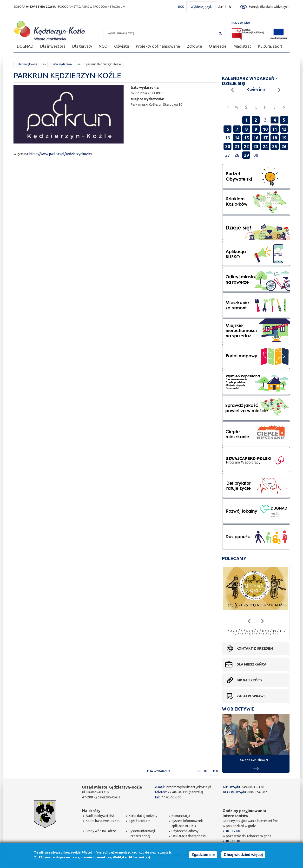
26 (284, 146)
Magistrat (242, 46)
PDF (216, 771)
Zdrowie (194, 46)
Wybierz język (201, 7)
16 (256, 138)
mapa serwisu (241, 23)
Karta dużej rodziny (143, 816)
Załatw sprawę (251, 696)
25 (275, 146)
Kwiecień (256, 89)
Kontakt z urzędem (255, 648)
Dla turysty (82, 46)
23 (256, 146)
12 (284, 129)
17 (265, 138)
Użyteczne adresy (185, 831)
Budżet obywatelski (101, 816)
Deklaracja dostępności (189, 836)
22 (246, 146)
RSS (181, 7)
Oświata (122, 46)
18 (275, 138)
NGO (103, 46)
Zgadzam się (203, 855)
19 (284, 138)
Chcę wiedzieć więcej (243, 855)
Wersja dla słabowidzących (269, 7)
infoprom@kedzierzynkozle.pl (188, 787)
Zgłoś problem (139, 821)
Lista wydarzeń (62, 64)
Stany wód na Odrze (101, 831)
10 (265, 129)
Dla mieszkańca (251, 664)
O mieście (218, 46)
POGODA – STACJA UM (110, 7)
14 (237, 138)
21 (237, 146)
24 (265, 146)
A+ (221, 7)
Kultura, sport (270, 46)
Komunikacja (181, 816)
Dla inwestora (53, 46)
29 (246, 155)
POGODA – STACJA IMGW (75, 7)
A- (231, 7)
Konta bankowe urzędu (103, 821)
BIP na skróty (250, 680)
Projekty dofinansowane (158, 46)
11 (275, 129)
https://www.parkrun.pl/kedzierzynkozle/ (61, 154)
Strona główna (27, 64)
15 (246, 138)
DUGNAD (25, 46)
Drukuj (203, 771)
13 (242, 634)
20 (228, 146)
